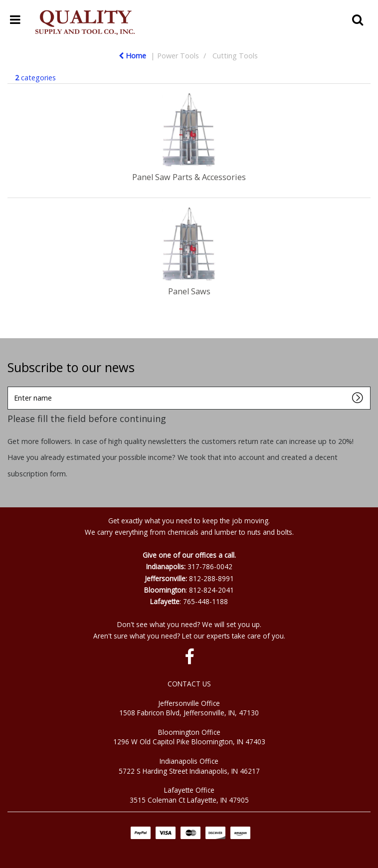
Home (132, 56)
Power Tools (178, 56)
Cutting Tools (235, 56)
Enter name (10, 386)
